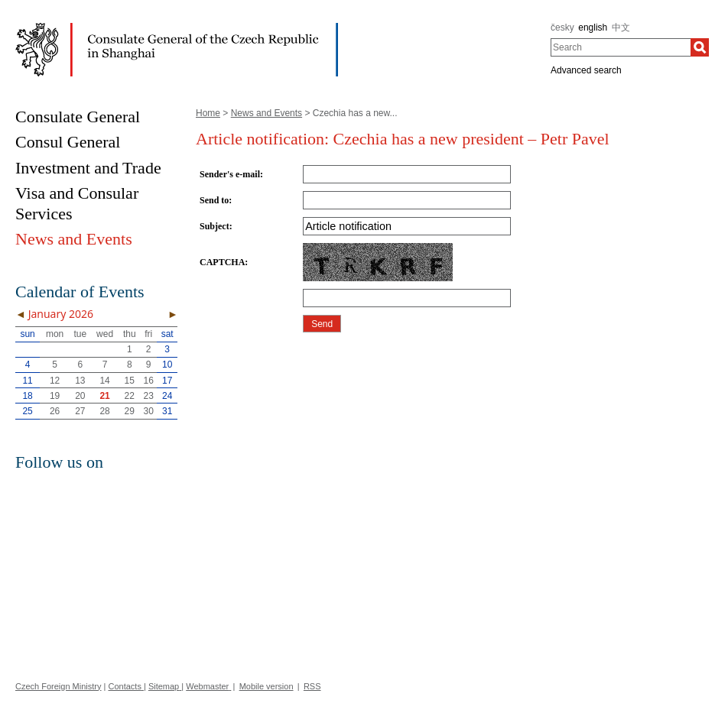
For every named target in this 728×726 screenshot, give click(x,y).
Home (208, 113)
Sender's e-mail (230, 174)
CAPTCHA (222, 262)
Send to (214, 200)
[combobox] (621, 47)
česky (562, 28)
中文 (621, 28)
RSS (312, 686)
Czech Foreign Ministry (58, 686)
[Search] (700, 47)
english (593, 28)
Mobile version (266, 686)
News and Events (266, 113)
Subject (214, 226)
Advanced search (586, 70)
